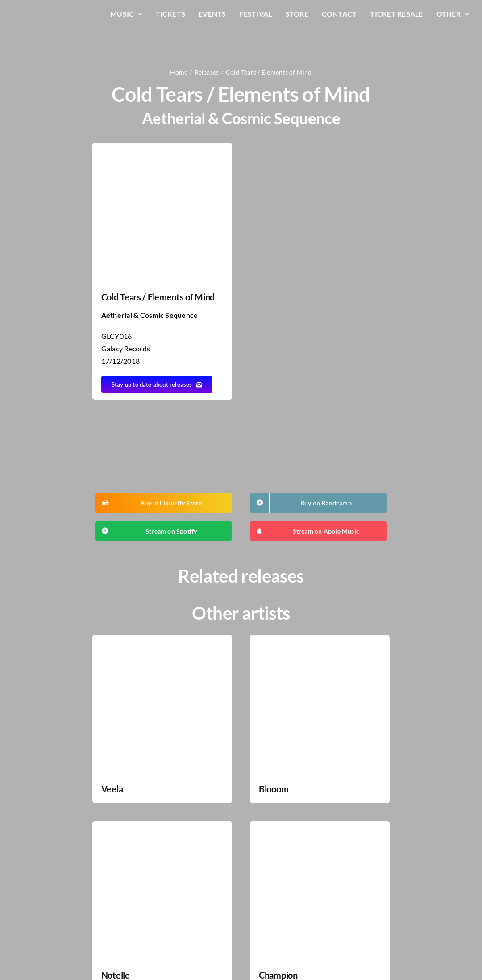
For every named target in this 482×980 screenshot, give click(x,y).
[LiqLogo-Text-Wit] (47, 13)
